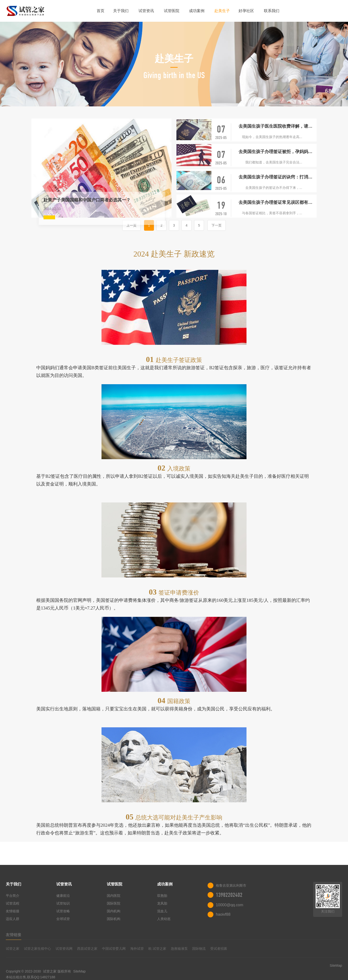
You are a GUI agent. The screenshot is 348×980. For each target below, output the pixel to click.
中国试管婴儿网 (114, 949)
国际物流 (199, 949)
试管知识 (63, 903)
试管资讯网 (64, 949)
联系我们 (272, 11)
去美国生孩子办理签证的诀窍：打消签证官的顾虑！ (278, 177)
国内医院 (114, 896)
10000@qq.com (229, 905)
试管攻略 (63, 911)
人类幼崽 (164, 919)
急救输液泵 (179, 949)
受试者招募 (219, 949)
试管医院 (172, 11)
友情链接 (13, 911)
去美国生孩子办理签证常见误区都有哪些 (278, 202)
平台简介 (13, 896)
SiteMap (79, 971)
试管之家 (13, 949)
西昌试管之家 (87, 949)
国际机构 (114, 919)
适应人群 (13, 919)
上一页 (131, 225)
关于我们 (121, 11)
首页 (101, 11)
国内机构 (114, 911)
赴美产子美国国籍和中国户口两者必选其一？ (87, 200)
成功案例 (197, 11)
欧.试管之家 (157, 949)
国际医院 (114, 903)
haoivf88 (223, 914)
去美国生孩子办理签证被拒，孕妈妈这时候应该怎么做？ (278, 152)
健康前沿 (63, 896)
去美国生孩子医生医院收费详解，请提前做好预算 (278, 126)
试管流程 (13, 903)
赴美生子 (222, 11)
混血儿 (162, 911)
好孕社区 (246, 11)
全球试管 (63, 919)
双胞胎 (162, 896)
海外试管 (137, 949)
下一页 (217, 225)
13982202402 (229, 895)
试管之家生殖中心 (37, 949)
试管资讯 (146, 11)
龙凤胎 (162, 903)
